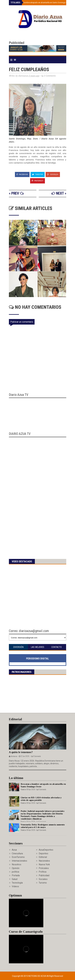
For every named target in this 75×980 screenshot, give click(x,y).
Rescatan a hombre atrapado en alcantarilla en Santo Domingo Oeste (42, 2)
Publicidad (44, 875)
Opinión (16, 868)
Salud (15, 879)
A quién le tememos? (21, 752)
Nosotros (16, 864)
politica (15, 872)
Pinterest (37, 181)
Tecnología (17, 883)
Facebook (22, 174)
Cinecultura (17, 853)
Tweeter (38, 174)
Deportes (43, 853)
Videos (15, 886)
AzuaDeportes (46, 850)
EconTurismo (18, 857)
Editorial (43, 857)
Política (43, 872)
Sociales (43, 879)
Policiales (44, 868)
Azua (14, 850)
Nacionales (44, 861)
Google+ (53, 174)
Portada (16, 875)
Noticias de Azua (37, 976)
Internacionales (19, 861)
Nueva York (44, 864)
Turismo (43, 883)
